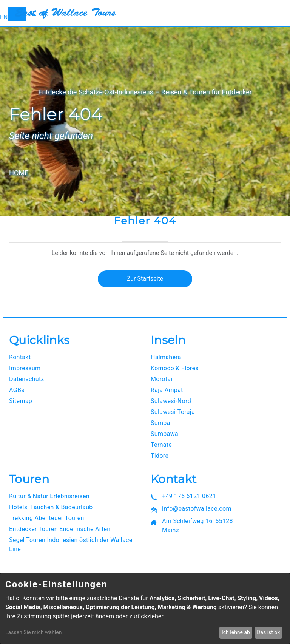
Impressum (25, 368)
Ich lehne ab (236, 632)
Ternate (161, 445)
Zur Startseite (145, 279)
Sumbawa (164, 434)
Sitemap (21, 401)
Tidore (160, 456)
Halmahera (166, 357)
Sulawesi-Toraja (173, 412)
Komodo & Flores (175, 368)
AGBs (17, 390)
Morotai (162, 379)
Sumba (160, 423)
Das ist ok (268, 632)
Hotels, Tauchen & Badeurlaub (51, 507)
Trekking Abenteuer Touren (47, 518)
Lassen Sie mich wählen (33, 632)
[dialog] (145, 608)
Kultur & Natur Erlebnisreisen (49, 496)
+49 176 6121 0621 (189, 496)
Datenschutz (27, 379)
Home (19, 173)
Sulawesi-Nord (171, 401)
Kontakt (20, 357)
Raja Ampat (167, 390)
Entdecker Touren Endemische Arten (60, 529)
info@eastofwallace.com (197, 509)
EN (4, 17)
